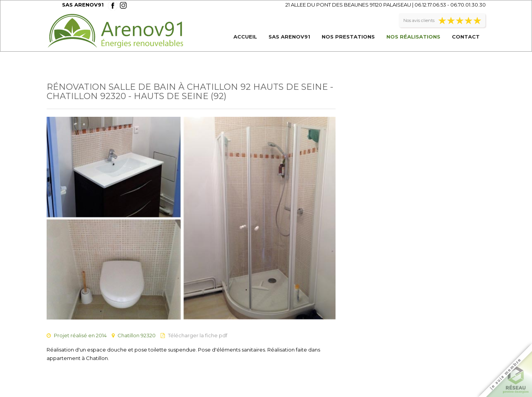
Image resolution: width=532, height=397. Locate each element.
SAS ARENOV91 (289, 37)
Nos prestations (348, 37)
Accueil (245, 37)
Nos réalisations (413, 37)
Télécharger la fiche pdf (198, 335)
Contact (466, 37)
